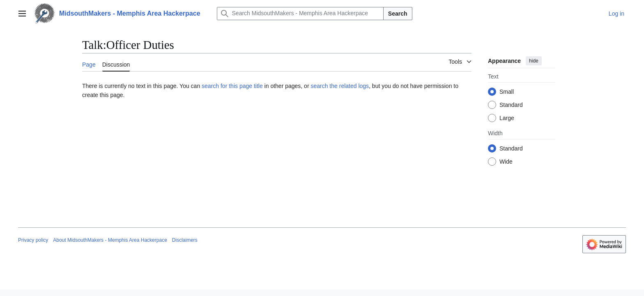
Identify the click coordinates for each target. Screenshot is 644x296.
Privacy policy (33, 240)
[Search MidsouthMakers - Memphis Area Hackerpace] (300, 14)
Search (398, 14)
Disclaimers (185, 240)
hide (534, 61)
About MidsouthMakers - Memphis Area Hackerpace (110, 240)
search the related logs (340, 86)
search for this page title (232, 86)
